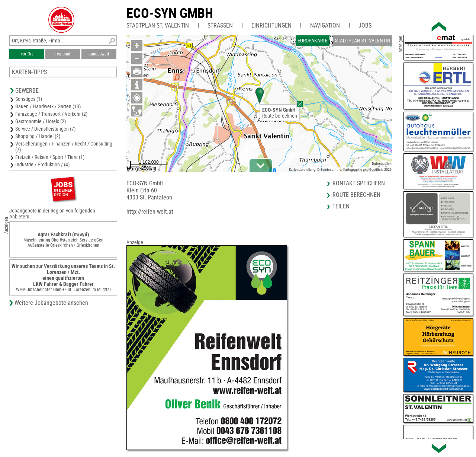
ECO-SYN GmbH (170, 13)
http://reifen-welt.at (150, 212)
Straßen (220, 25)
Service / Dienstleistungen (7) (45, 129)
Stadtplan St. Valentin (158, 25)
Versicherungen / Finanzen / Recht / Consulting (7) (64, 147)
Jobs (365, 25)
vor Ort (27, 54)
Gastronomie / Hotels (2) (41, 121)
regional (63, 54)
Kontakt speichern (359, 183)
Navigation (325, 25)
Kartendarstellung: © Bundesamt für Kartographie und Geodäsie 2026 (340, 170)
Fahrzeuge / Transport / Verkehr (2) (51, 114)
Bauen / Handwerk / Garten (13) (48, 106)
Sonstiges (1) (29, 99)
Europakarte (313, 41)
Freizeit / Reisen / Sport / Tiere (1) (50, 157)
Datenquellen (382, 164)
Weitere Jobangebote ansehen (51, 303)
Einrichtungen (271, 25)
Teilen (341, 206)
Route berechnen (280, 116)
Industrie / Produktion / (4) (42, 164)
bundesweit (99, 54)
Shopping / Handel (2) (38, 136)
